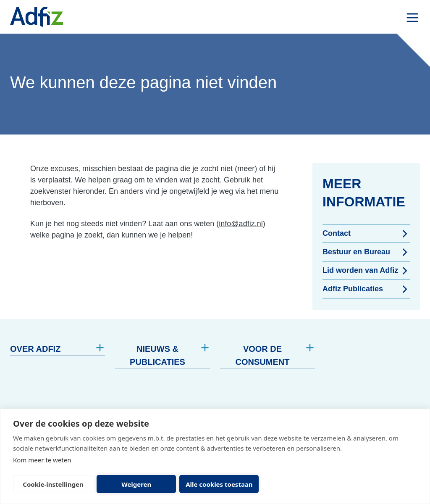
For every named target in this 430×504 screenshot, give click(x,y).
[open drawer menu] (412, 18)
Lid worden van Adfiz (366, 271)
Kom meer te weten (42, 460)
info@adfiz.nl (241, 224)
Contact (366, 234)
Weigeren (136, 484)
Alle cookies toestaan (219, 484)
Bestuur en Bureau (366, 252)
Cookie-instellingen (53, 484)
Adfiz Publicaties (366, 289)
